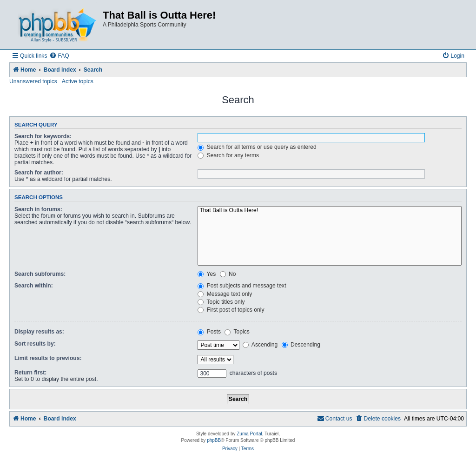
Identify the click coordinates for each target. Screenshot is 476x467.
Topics (237, 332)
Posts (209, 332)
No (228, 274)
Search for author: (39, 173)
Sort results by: (35, 344)
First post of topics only (231, 310)
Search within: (34, 286)
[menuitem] (59, 56)
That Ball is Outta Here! (330, 211)
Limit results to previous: (48, 358)
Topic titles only (221, 302)
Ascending (260, 345)
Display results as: (39, 332)
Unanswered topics (33, 81)
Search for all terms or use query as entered (257, 147)
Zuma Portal (249, 434)
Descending (301, 345)
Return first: (30, 373)
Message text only (225, 294)
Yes (207, 274)
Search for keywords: (43, 136)
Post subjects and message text (242, 286)
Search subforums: (40, 274)
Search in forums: (38, 209)
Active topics (78, 81)
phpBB (214, 440)
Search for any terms (228, 155)
